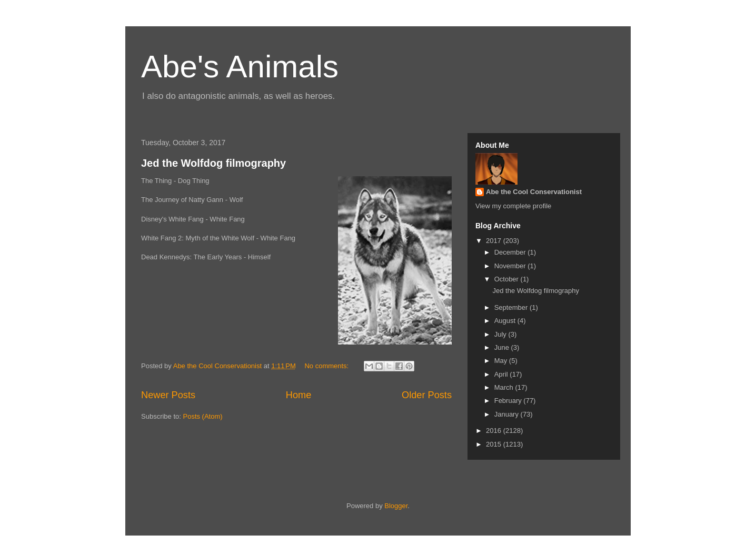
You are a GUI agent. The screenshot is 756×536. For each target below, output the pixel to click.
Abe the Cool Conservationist (534, 192)
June (503, 347)
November (511, 266)
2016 (495, 431)
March (505, 387)
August (506, 321)
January (508, 414)
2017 (495, 241)
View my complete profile (513, 206)
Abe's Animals (240, 67)
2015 (495, 444)
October (508, 279)
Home (299, 395)
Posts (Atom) (203, 416)
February (509, 401)
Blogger (396, 506)
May (502, 361)
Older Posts (427, 395)
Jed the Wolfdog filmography (213, 163)
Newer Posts (168, 395)
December (511, 252)
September (512, 307)
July (501, 334)
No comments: (327, 366)
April (502, 374)
